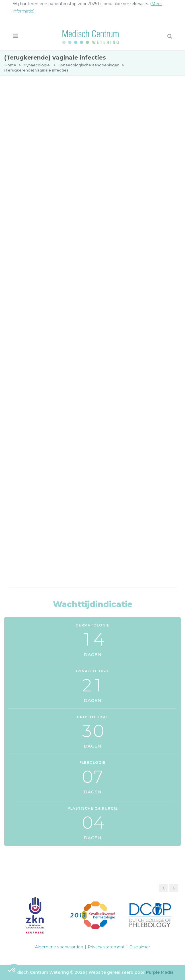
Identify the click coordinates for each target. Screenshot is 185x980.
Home (10, 65)
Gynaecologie (37, 65)
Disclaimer (140, 947)
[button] (174, 888)
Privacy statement (106, 947)
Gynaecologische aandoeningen (89, 65)
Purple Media (160, 972)
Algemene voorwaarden (59, 947)
